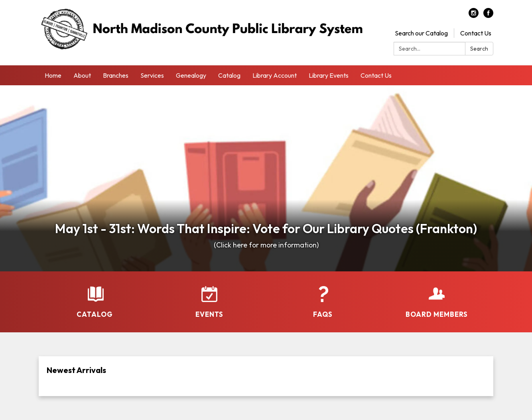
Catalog (229, 75)
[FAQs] (323, 297)
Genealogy (191, 75)
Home (53, 75)
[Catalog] (96, 297)
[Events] (209, 297)
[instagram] (474, 16)
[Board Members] (436, 297)
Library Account (275, 75)
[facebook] (488, 16)
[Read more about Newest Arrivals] (266, 376)
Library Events (329, 75)
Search (479, 49)
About (82, 75)
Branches (116, 75)
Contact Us (476, 33)
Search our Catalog (421, 33)
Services (152, 75)
